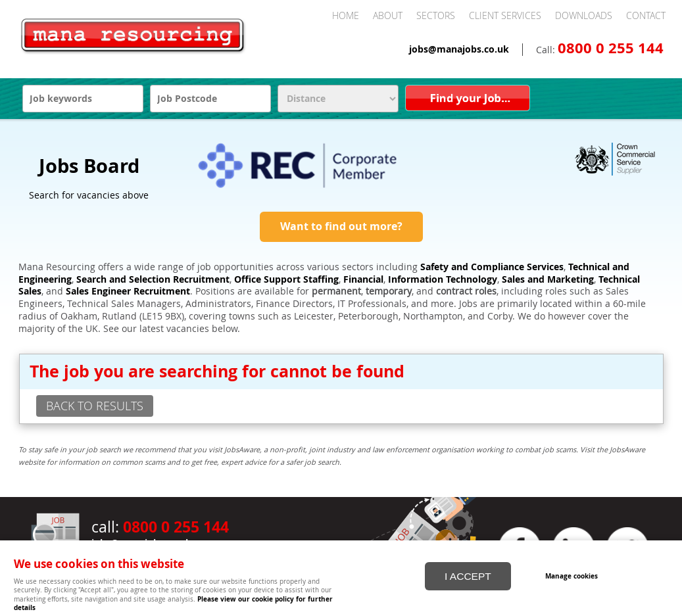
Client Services (505, 15)
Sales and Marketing (548, 279)
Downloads (584, 15)
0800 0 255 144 (611, 48)
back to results (95, 406)
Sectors (436, 15)
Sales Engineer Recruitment (128, 291)
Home (346, 15)
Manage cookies (572, 575)
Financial (363, 279)
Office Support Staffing (286, 279)
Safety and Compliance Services (492, 267)
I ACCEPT (468, 576)
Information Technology (443, 279)
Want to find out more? (341, 226)
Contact (646, 15)
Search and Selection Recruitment (153, 279)
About (388, 15)
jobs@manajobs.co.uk (459, 49)
